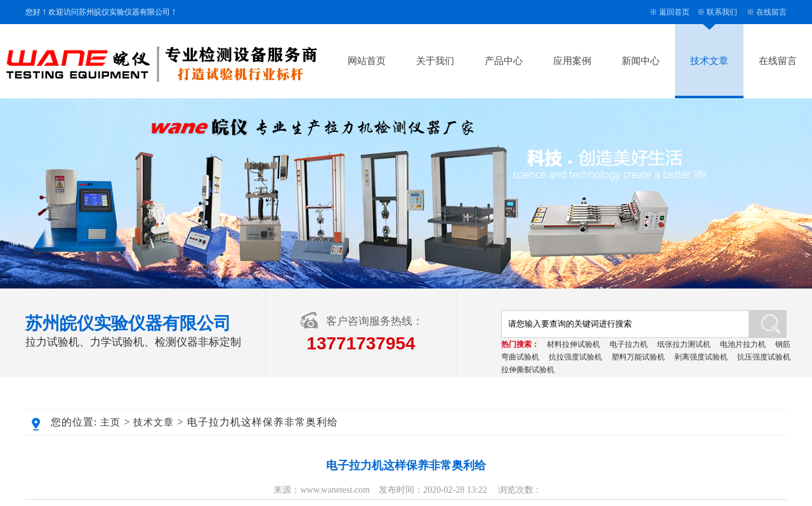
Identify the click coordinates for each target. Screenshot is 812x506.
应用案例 (572, 61)
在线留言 (771, 12)
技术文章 (709, 61)
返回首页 (674, 12)
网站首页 (367, 61)
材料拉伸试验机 (573, 344)
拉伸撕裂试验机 (528, 370)
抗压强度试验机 (764, 357)
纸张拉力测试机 (684, 344)
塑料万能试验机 (638, 357)
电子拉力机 (629, 344)
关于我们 (435, 61)
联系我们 (722, 12)
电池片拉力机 (743, 344)
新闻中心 (641, 61)
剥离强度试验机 (701, 357)
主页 (110, 422)
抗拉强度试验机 (575, 357)
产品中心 (504, 61)
